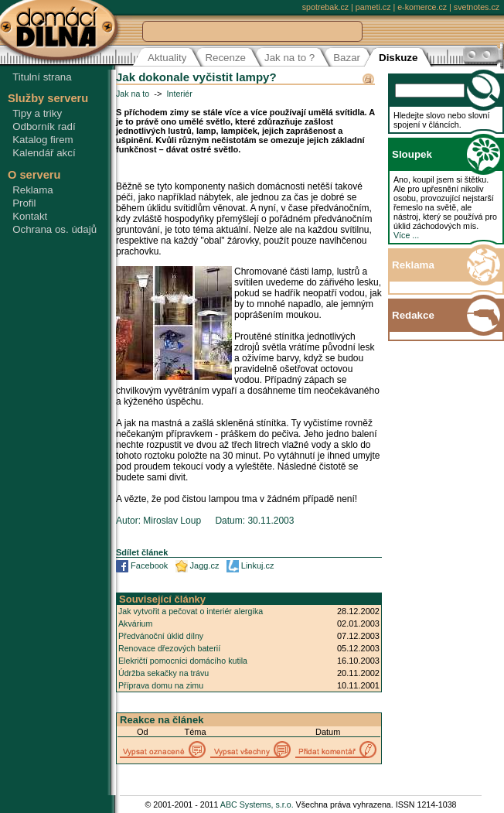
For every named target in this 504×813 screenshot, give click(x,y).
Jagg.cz (205, 565)
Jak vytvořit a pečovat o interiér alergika (191, 611)
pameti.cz (373, 7)
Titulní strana (42, 77)
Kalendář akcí (44, 153)
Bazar (347, 58)
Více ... (406, 235)
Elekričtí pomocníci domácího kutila (183, 661)
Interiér (180, 94)
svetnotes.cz (477, 7)
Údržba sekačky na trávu (163, 673)
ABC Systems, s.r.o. (257, 804)
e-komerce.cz (422, 7)
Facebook (149, 565)
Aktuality (167, 58)
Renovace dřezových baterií (169, 648)
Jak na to (133, 94)
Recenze (225, 58)
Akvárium (135, 623)
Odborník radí (44, 126)
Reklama (33, 190)
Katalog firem (43, 140)
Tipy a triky (37, 113)
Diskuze (398, 58)
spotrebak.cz (325, 7)
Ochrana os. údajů (54, 229)
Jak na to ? (289, 58)
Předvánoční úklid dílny (161, 636)
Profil (24, 203)
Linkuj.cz (258, 565)
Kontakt (30, 216)
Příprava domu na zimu (161, 685)
